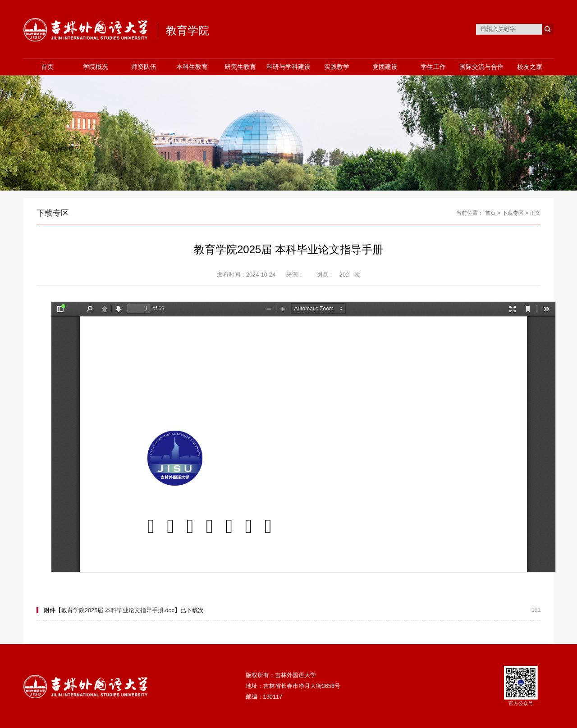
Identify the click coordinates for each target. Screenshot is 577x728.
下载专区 (513, 213)
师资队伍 (144, 67)
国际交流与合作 (481, 67)
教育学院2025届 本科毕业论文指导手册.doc (118, 610)
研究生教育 (240, 67)
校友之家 (530, 67)
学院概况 (96, 67)
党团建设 (385, 67)
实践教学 (337, 67)
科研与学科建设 (288, 67)
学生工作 (433, 67)
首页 (47, 67)
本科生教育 (192, 67)
